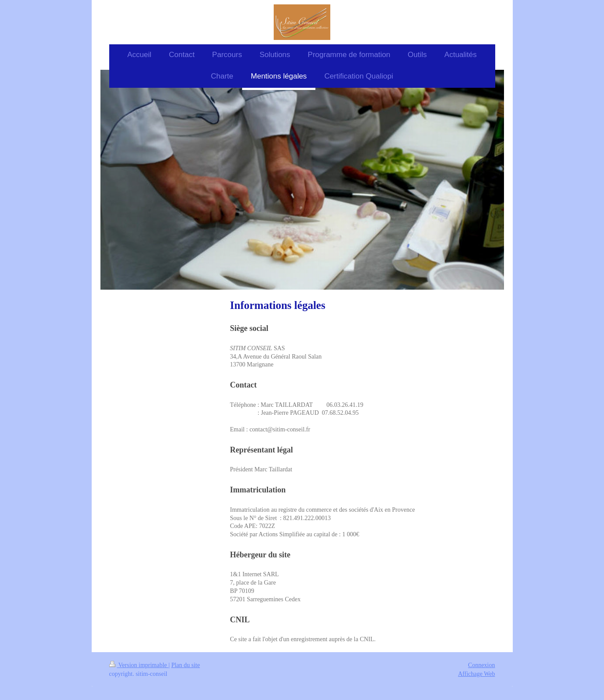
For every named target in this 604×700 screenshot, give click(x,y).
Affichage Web (476, 674)
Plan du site (185, 665)
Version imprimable (139, 665)
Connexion (481, 665)
